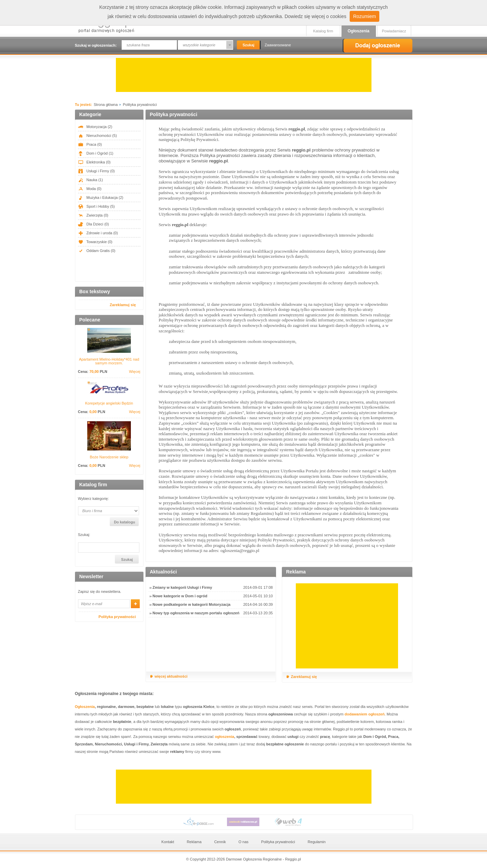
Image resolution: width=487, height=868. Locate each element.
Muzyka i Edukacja (101, 198)
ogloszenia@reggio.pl (240, 550)
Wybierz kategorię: (94, 499)
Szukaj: (84, 535)
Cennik (220, 842)
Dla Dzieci (94, 224)
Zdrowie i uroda (98, 233)
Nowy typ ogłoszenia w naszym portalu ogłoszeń (196, 613)
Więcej (134, 372)
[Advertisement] (244, 75)
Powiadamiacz (394, 31)
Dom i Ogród (96, 153)
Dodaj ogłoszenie (377, 46)
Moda (90, 189)
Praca (90, 144)
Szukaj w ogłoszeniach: (96, 45)
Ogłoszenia (359, 31)
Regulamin (317, 842)
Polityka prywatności (117, 617)
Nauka (90, 180)
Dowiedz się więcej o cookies (315, 16)
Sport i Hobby (96, 206)
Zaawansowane (278, 45)
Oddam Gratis (97, 251)
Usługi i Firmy (96, 171)
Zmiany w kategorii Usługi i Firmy (182, 587)
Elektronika (94, 162)
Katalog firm (323, 31)
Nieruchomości (97, 136)
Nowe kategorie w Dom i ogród (180, 596)
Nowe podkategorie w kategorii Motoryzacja (192, 604)
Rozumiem (364, 16)
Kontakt (168, 842)
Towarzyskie (95, 242)
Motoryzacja (95, 127)
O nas (243, 842)
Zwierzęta (93, 215)
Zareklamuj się (123, 305)
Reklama (194, 842)
